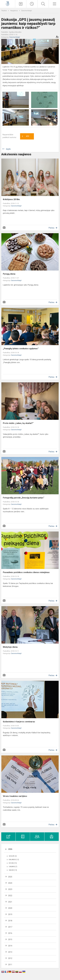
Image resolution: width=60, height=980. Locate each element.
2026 (10, 849)
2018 (10, 921)
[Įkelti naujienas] (21, 4)
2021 (10, 902)
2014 (10, 946)
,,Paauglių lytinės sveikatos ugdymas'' (21, 349)
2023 (10, 889)
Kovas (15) (13, 863)
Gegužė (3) (13, 856)
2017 (10, 927)
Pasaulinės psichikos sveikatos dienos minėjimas (26, 572)
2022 (10, 896)
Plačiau (51, 228)
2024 (10, 883)
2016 (10, 933)
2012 (10, 958)
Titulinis (4, 11)
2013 (10, 952)
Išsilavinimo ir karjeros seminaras (19, 722)
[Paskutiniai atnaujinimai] (32, 4)
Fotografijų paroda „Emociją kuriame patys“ (24, 498)
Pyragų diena (9, 274)
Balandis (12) (14, 860)
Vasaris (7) (13, 867)
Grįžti (8, 149)
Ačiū (25, 136)
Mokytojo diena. (10, 647)
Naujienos (14, 11)
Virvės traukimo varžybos (15, 796)
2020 (10, 908)
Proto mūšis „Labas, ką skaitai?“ (18, 423)
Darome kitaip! (27, 11)
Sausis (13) (13, 870)
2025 (10, 877)
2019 (10, 914)
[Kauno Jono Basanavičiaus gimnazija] (8, 4)
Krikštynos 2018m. (12, 199)
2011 (10, 965)
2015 (10, 939)
